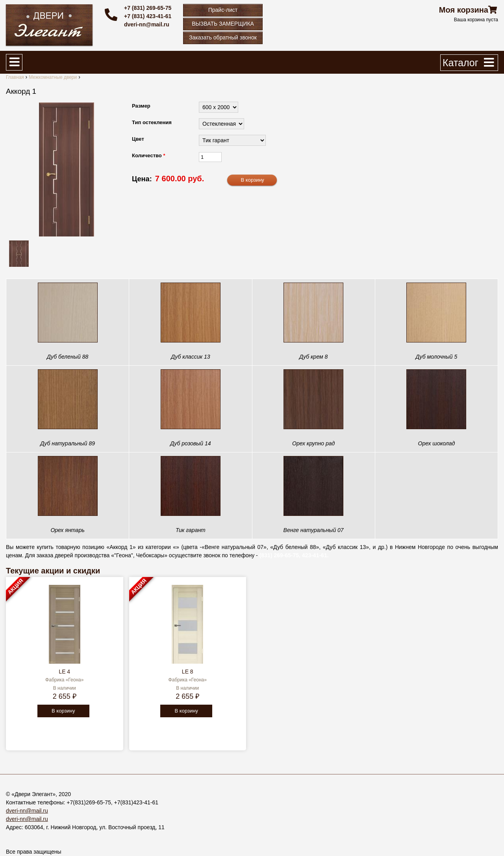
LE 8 (188, 672)
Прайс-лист (223, 10)
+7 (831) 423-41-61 (148, 16)
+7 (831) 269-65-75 (148, 8)
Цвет (138, 139)
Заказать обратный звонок (223, 37)
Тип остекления (152, 122)
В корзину (63, 711)
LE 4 (64, 672)
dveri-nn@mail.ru (147, 24)
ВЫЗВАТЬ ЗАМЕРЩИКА (223, 24)
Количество (148, 155)
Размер (141, 106)
